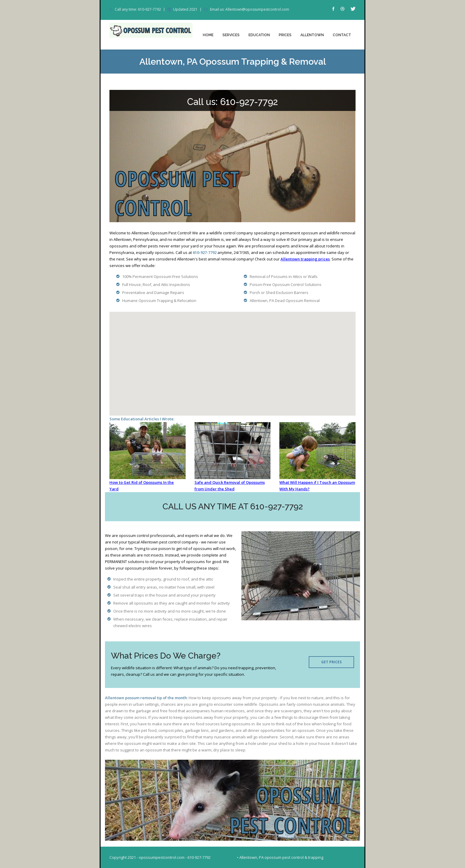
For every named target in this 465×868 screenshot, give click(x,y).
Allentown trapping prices (305, 259)
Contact (342, 35)
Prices (285, 35)
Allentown (312, 35)
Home (208, 35)
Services (231, 35)
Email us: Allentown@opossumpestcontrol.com (250, 9)
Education (259, 35)
